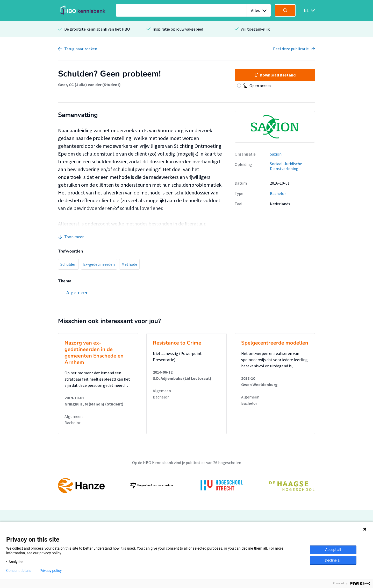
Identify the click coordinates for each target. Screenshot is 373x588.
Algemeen (74, 416)
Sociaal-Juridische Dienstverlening (286, 166)
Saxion (276, 154)
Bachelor (278, 193)
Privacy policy (51, 571)
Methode (129, 264)
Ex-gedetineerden (99, 264)
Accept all (333, 550)
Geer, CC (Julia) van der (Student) (89, 85)
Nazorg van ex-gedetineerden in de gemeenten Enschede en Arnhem (94, 353)
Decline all (333, 560)
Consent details (19, 571)
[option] (187, 486)
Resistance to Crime (177, 343)
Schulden (68, 264)
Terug (81, 49)
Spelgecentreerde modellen (275, 343)
